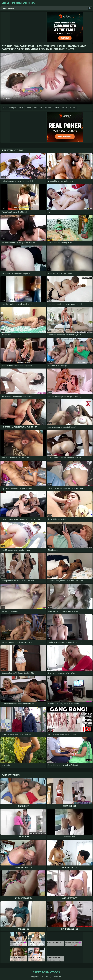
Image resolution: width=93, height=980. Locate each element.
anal (57, 108)
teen (5, 108)
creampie (49, 108)
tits (35, 108)
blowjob (13, 108)
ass (41, 108)
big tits (73, 108)
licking (29, 108)
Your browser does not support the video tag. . (46, 79)
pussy (21, 108)
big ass (64, 108)
